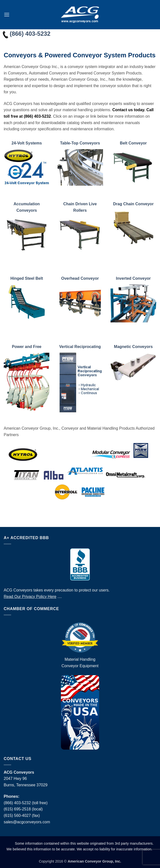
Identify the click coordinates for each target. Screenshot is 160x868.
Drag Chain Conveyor (133, 204)
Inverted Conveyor (133, 278)
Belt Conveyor (133, 143)
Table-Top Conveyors (80, 143)
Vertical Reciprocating (80, 347)
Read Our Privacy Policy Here (30, 597)
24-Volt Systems (27, 143)
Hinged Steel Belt (27, 278)
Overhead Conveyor (80, 278)
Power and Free (27, 347)
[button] (7, 15)
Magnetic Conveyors (133, 347)
